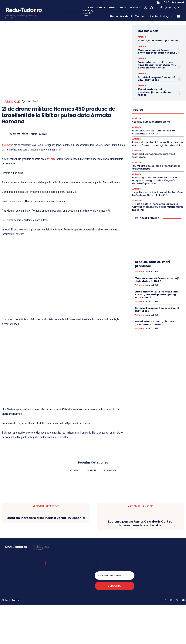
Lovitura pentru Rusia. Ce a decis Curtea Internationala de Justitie (140, 523)
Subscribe (115, 586)
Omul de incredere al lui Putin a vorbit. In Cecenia (46, 518)
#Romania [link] (8, 145)
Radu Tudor (21, 134)
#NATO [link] (51, 159)
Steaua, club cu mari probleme (158, 40)
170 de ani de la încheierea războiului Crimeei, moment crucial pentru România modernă (158, 207)
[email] (115, 576)
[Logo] (24, 16)
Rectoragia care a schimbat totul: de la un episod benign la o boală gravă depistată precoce (157, 180)
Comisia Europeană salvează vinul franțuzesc (156, 79)
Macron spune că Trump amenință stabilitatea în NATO (158, 51)
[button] (152, 8)
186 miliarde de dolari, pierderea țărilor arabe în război (154, 92)
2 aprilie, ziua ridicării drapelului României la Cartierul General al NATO (158, 194)
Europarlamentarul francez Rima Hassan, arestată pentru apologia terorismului (157, 65)
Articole (12, 102)
